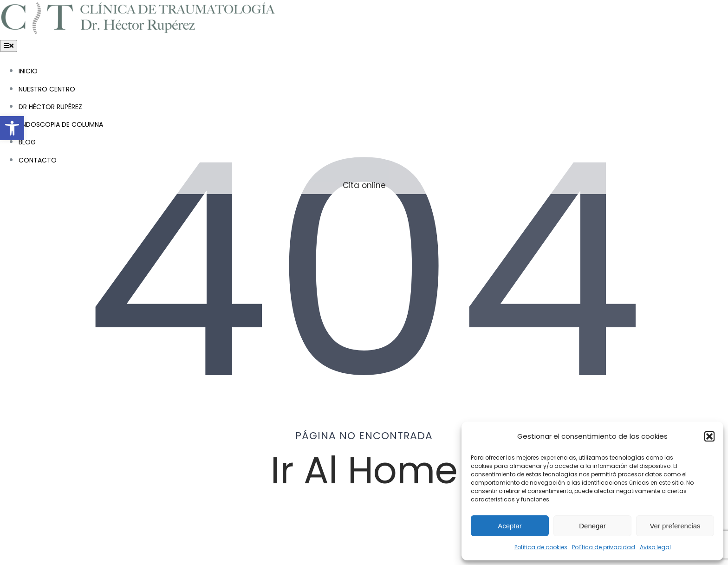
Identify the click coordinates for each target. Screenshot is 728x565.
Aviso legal (655, 547)
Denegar (592, 526)
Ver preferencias (675, 526)
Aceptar (510, 526)
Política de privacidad (604, 547)
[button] (12, 128)
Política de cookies (541, 547)
